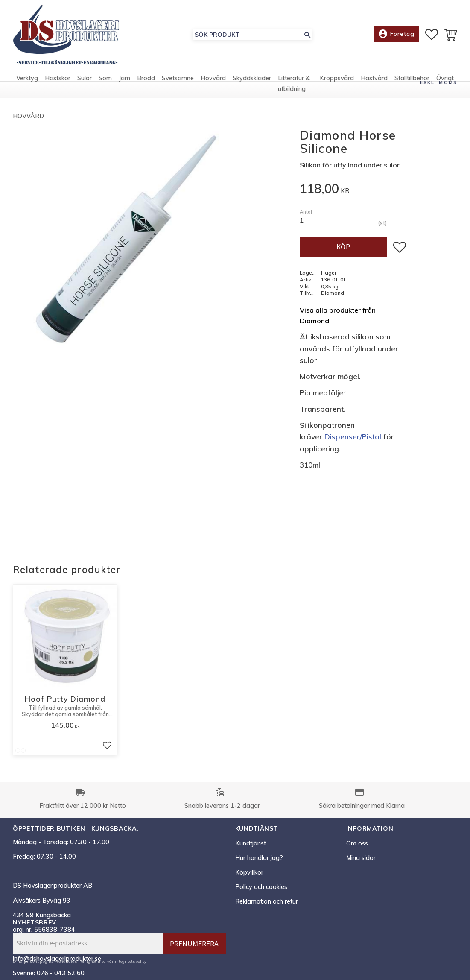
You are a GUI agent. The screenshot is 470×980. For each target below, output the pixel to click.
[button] (432, 35)
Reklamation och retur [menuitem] (267, 901)
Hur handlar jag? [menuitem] (259, 858)
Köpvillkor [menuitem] (249, 872)
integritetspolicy (131, 961)
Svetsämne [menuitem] (178, 78)
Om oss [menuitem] (357, 843)
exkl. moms (439, 82)
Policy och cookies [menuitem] (261, 887)
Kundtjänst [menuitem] (251, 843)
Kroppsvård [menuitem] (337, 78)
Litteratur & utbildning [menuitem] (294, 84)
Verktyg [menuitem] (27, 78)
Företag (396, 34)
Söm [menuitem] (105, 78)
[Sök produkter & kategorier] (248, 35)
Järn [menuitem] (124, 78)
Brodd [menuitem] (146, 78)
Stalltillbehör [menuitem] (412, 78)
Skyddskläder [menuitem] (252, 78)
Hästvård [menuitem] (374, 78)
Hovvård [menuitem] (213, 78)
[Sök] (307, 35)
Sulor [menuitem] (85, 78)
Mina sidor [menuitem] (361, 858)
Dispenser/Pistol (353, 437)
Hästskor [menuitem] (58, 78)
